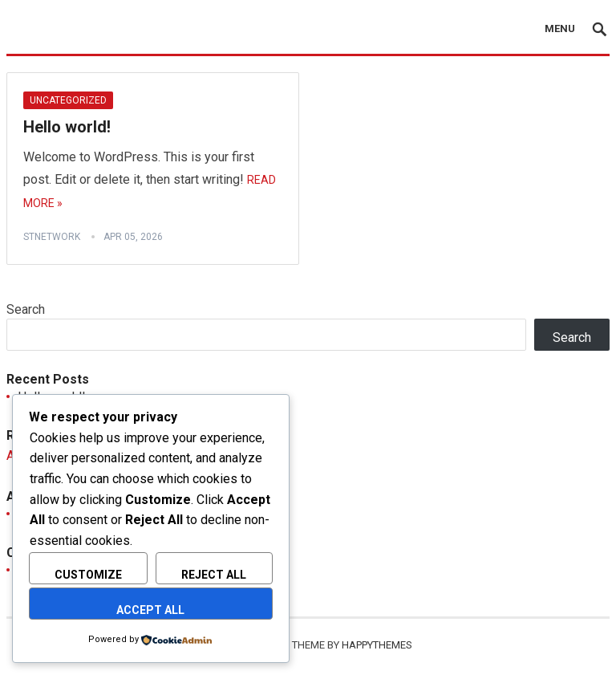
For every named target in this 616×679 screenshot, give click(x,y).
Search (26, 309)
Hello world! (67, 127)
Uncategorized (68, 100)
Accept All (150, 610)
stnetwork (52, 237)
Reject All (214, 575)
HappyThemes (377, 645)
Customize (88, 575)
